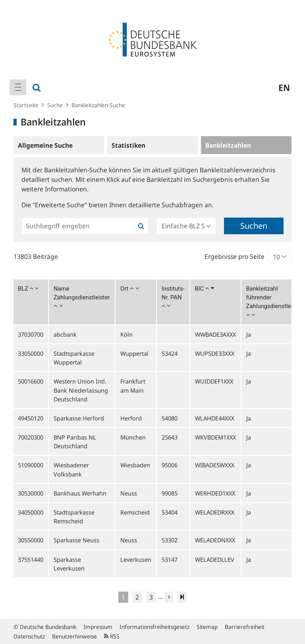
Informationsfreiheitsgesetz (154, 627)
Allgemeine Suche (45, 145)
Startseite (26, 105)
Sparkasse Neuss (76, 540)
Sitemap (207, 627)
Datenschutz (29, 636)
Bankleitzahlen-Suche (98, 105)
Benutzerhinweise (74, 636)
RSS (112, 636)
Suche (55, 105)
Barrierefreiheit (245, 627)
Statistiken (128, 145)
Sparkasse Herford (79, 418)
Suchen (254, 226)
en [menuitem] (284, 87)
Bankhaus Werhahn (80, 493)
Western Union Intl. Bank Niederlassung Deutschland (81, 390)
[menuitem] (18, 87)
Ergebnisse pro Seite (235, 256)
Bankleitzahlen (228, 145)
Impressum (98, 627)
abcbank (65, 334)
